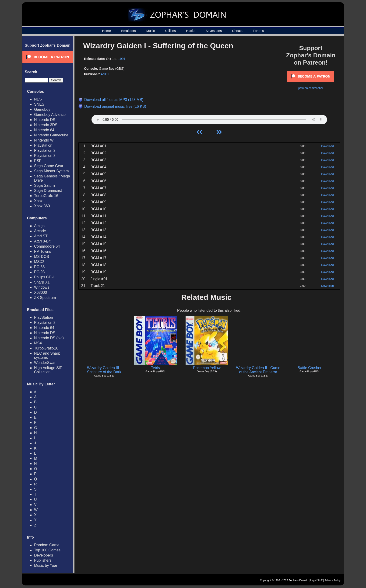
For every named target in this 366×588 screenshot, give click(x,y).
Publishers (43, 560)
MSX (38, 343)
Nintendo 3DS (46, 125)
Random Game (47, 545)
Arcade (40, 231)
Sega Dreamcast (48, 191)
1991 (122, 59)
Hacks (191, 31)
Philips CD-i (44, 277)
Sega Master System (51, 171)
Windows (42, 287)
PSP (38, 161)
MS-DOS (42, 257)
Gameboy (42, 109)
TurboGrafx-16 (46, 196)
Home (106, 31)
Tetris (155, 368)
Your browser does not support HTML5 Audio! (209, 118)
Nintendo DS (45, 120)
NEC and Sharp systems (47, 355)
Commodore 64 (47, 246)
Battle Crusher (310, 368)
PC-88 (39, 267)
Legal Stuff (316, 580)
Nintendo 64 (44, 130)
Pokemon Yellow (207, 368)
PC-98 (39, 272)
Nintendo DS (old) (49, 338)
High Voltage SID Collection (48, 370)
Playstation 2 (45, 150)
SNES (39, 104)
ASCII (105, 74)
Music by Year (46, 566)
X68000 (40, 292)
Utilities (171, 31)
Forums (258, 31)
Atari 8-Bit (42, 241)
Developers (44, 555)
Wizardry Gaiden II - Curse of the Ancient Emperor (258, 370)
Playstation (43, 145)
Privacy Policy (333, 580)
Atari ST (41, 236)
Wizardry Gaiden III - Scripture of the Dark (104, 370)
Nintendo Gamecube (51, 135)
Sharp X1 (42, 282)
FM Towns (43, 251)
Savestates (214, 31)
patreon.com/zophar (311, 88)
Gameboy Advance (50, 115)
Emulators (128, 31)
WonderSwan (45, 363)
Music (151, 31)
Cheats (237, 31)
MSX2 (39, 262)
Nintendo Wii (45, 140)
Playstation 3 (45, 156)
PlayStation (44, 317)
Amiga (39, 226)
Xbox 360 (42, 206)
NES (38, 99)
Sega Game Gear (49, 166)
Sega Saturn (44, 185)
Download (327, 146)
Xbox (38, 201)
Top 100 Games (47, 550)
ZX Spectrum (45, 298)
